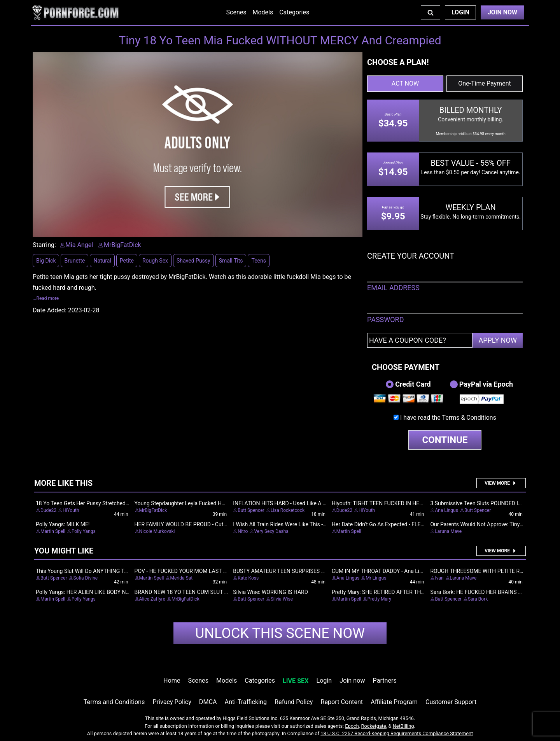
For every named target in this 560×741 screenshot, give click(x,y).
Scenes (236, 12)
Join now (352, 681)
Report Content (342, 702)
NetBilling (403, 726)
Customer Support (451, 702)
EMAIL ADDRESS (393, 288)
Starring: (44, 245)
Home (172, 681)
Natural (102, 261)
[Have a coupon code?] (420, 340)
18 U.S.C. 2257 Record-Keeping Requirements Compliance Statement (397, 733)
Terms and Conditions (114, 702)
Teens (258, 261)
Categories (294, 12)
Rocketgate (374, 726)
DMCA (208, 702)
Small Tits (231, 261)
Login (460, 12)
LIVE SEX (296, 681)
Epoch (352, 726)
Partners (385, 681)
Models (263, 12)
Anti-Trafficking (246, 702)
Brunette (74, 261)
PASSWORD (386, 320)
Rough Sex (155, 261)
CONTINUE (445, 440)
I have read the (448, 418)
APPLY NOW (498, 340)
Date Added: (50, 310)
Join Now (502, 12)
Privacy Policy (172, 702)
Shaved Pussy (193, 261)
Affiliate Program (394, 702)
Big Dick (46, 261)
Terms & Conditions (469, 418)
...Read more (46, 298)
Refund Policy (294, 702)
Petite (127, 261)
